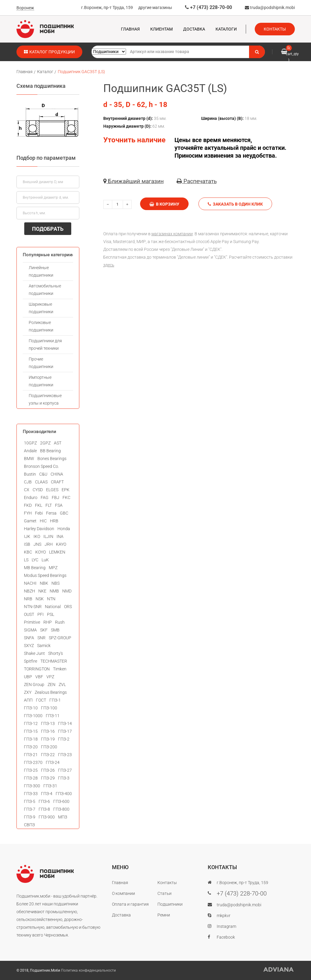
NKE (42, 591)
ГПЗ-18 (31, 739)
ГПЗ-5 (30, 801)
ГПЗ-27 (65, 770)
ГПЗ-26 (48, 770)
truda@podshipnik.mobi (270, 7)
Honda (64, 529)
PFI (41, 614)
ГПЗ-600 (61, 801)
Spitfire (31, 661)
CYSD (38, 490)
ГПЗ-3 (64, 778)
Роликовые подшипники (41, 326)
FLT (49, 505)
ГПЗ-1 (55, 700)
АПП (28, 700)
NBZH (29, 591)
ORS (68, 607)
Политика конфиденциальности (88, 970)
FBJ (56, 497)
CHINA (57, 474)
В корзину (164, 204)
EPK (66, 490)
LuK (45, 560)
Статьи (164, 893)
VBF (39, 677)
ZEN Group (34, 685)
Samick (44, 646)
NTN (51, 599)
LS (26, 560)
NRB (28, 599)
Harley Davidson (39, 529)
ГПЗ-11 (53, 716)
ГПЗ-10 (31, 708)
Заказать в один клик (235, 204)
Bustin (30, 474)
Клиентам (161, 29)
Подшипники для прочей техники (45, 344)
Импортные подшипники (41, 381)
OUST (29, 614)
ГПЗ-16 (48, 731)
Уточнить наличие (134, 140)
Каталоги (226, 29)
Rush (60, 622)
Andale (30, 451)
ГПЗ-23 (65, 755)
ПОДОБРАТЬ (48, 229)
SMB (55, 630)
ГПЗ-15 (31, 731)
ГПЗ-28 (31, 778)
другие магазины (155, 7)
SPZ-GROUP (60, 638)
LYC (35, 560)
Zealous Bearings (51, 692)
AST (58, 443)
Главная (130, 29)
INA (60, 536)
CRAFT (57, 482)
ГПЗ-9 (30, 817)
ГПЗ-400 (64, 794)
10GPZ (30, 443)
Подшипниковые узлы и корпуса (45, 399)
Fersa (51, 513)
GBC (64, 513)
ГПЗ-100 (49, 708)
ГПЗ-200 (49, 747)
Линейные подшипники (41, 271)
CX (27, 490)
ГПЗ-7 (30, 809)
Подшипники (170, 904)
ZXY (28, 692)
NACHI (30, 583)
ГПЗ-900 (47, 817)
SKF (44, 630)
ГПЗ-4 (47, 794)
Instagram (226, 926)
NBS (56, 583)
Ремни (164, 915)
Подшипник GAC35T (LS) (81, 72)
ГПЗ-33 (31, 794)
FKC (66, 497)
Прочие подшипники (41, 363)
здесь (109, 265)
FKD (28, 505)
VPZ (50, 677)
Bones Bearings (52, 459)
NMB (54, 591)
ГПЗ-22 (48, 755)
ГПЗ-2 (64, 739)
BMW (29, 459)
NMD (67, 591)
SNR (41, 638)
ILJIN (48, 536)
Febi (39, 513)
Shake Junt (34, 653)
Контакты (275, 29)
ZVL (62, 685)
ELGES (52, 490)
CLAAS (41, 482)
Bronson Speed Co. (41, 466)
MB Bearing (35, 568)
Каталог (45, 72)
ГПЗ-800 (61, 809)
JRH (49, 544)
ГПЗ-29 (48, 778)
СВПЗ (29, 825)
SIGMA (30, 630)
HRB (54, 521)
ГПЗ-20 (31, 747)
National (53, 607)
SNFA (29, 638)
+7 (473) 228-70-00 (208, 7)
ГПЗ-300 (32, 786)
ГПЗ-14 (65, 723)
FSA (59, 505)
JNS (37, 544)
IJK (27, 536)
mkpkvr (224, 916)
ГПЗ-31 (50, 786)
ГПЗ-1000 (33, 716)
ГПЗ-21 (31, 755)
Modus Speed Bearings (45, 575)
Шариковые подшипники (41, 308)
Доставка (194, 29)
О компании (123, 893)
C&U (43, 474)
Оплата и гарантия (130, 904)
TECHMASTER (54, 661)
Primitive (32, 622)
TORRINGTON (37, 669)
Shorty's (56, 653)
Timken (60, 669)
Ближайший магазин (133, 181)
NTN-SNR (33, 607)
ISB (27, 544)
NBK (44, 583)
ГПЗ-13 (48, 723)
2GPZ (45, 443)
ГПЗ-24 (53, 762)
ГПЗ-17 (65, 731)
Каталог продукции (49, 52)
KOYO (41, 552)
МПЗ (63, 817)
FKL (39, 505)
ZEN (51, 685)
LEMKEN (57, 552)
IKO (37, 536)
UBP (28, 677)
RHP (48, 622)
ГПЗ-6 (44, 801)
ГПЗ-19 (48, 739)
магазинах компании (172, 234)
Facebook (226, 937)
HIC (43, 521)
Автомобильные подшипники (45, 290)
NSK (40, 599)
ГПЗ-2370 (33, 762)
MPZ (53, 568)
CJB (28, 482)
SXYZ (29, 646)
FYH (28, 513)
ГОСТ (41, 700)
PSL (51, 614)
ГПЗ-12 (31, 723)
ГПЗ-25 (31, 770)
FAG (45, 497)
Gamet (30, 521)
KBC (28, 552)
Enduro (31, 497)
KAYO (61, 544)
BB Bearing (50, 451)
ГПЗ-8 (44, 809)
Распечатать (197, 181)
